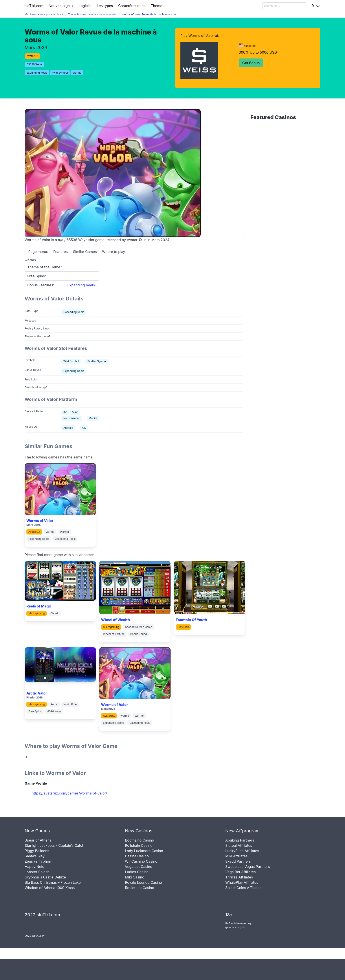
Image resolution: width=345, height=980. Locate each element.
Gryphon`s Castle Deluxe (45, 877)
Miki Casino (135, 877)
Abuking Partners (240, 840)
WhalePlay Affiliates (242, 882)
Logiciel (85, 6)
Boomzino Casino (139, 840)
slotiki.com (39, 936)
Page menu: (38, 252)
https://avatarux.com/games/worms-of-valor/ (69, 793)
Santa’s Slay (35, 856)
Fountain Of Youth (191, 620)
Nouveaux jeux (61, 6)
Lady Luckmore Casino (144, 851)
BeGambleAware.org (238, 923)
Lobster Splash (37, 872)
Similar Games (85, 252)
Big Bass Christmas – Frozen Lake (53, 882)
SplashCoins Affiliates (243, 888)
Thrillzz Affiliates (239, 877)
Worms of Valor (40, 521)
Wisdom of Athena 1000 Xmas (50, 888)
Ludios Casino (137, 872)
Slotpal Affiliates (239, 845)
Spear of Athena (38, 840)
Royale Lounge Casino (143, 882)
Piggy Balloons (37, 851)
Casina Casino (137, 856)
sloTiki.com (34, 6)
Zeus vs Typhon (38, 861)
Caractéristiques (132, 6)
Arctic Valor (37, 693)
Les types (105, 6)
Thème (156, 6)
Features (61, 252)
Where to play (114, 252)
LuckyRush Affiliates (242, 851)
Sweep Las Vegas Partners (248, 867)
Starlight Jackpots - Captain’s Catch (54, 845)
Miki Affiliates (236, 856)
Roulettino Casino (139, 888)
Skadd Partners (238, 861)
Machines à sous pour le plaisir (44, 14)
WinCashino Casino (141, 861)
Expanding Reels (81, 285)
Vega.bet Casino (139, 867)
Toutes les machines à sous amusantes (92, 14)
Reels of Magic (39, 606)
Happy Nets (34, 867)
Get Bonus (251, 63)
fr (313, 6)
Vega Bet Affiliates (240, 872)
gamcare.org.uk (235, 927)
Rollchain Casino (139, 845)
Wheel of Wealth (115, 620)
